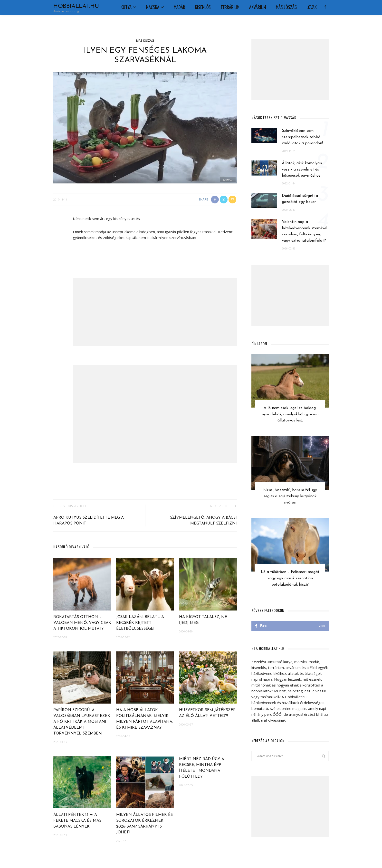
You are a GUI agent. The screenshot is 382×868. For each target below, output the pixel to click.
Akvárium (258, 8)
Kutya (126, 8)
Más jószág (286, 8)
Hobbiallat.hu (76, 6)
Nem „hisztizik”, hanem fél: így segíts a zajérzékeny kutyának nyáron (290, 496)
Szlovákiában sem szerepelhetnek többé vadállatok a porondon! (302, 137)
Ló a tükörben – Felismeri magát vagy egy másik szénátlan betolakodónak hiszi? (290, 578)
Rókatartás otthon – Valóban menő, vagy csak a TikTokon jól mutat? (82, 623)
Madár (179, 8)
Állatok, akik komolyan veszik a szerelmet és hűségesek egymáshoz (302, 169)
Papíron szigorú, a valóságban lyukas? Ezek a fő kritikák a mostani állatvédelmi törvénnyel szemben (82, 722)
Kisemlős (203, 8)
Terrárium (230, 8)
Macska (153, 8)
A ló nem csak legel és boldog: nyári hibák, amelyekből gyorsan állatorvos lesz (290, 414)
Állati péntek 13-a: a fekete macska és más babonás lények (77, 821)
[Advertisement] (155, 312)
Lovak (312, 8)
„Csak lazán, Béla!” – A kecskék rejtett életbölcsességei (140, 623)
